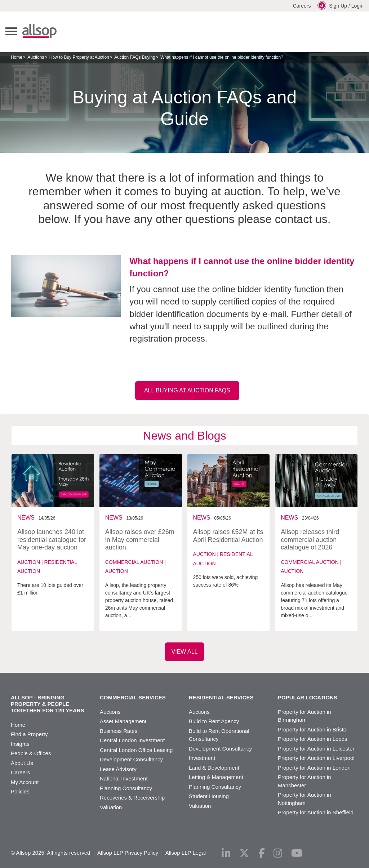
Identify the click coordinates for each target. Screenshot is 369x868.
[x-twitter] (244, 853)
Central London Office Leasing (136, 750)
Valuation (111, 807)
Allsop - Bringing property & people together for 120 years (48, 704)
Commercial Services (133, 697)
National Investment (124, 778)
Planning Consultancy (126, 788)
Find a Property (29, 734)
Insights (20, 744)
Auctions (36, 57)
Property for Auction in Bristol (313, 729)
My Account (25, 782)
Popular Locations (308, 697)
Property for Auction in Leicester (316, 749)
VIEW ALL (185, 652)
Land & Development (214, 768)
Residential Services (221, 697)
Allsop (39, 31)
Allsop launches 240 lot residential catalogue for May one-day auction (52, 540)
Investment (202, 758)
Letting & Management (216, 777)
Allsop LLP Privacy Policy (128, 853)
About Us (22, 763)
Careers (302, 6)
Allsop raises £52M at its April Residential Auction (228, 536)
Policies (20, 791)
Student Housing (209, 796)
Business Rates (119, 731)
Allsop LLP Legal (186, 853)
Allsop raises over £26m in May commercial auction (140, 540)
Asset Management (123, 721)
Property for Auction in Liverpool (316, 758)
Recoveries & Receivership (132, 798)
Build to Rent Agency (214, 721)
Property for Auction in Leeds (313, 739)
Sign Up (338, 6)
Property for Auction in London (314, 768)
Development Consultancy (131, 759)
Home (17, 57)
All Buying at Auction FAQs (187, 390)
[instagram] (278, 853)
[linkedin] (226, 853)
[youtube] (297, 853)
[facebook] (262, 853)
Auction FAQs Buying (135, 57)
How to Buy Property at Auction (79, 57)
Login (357, 6)
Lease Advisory (118, 769)
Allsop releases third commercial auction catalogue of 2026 (310, 540)
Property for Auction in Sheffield (316, 812)
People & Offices (31, 753)
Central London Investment (132, 740)
